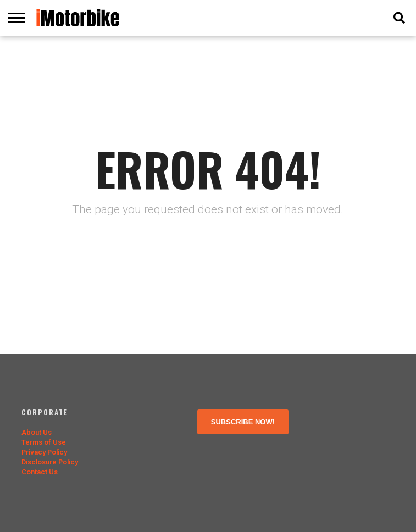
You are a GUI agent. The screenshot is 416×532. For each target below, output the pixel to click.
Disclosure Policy (50, 462)
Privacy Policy (44, 452)
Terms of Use (44, 442)
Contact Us (40, 472)
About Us (37, 432)
